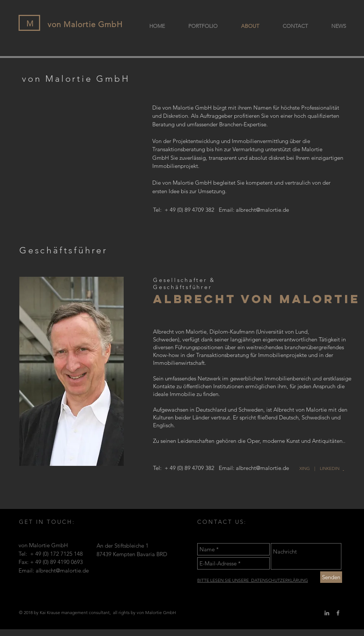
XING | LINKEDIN (321, 468)
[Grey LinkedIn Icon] (327, 613)
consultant (99, 612)
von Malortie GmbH (85, 24)
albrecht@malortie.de (262, 210)
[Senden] (331, 577)
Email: (227, 210)
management (74, 612)
